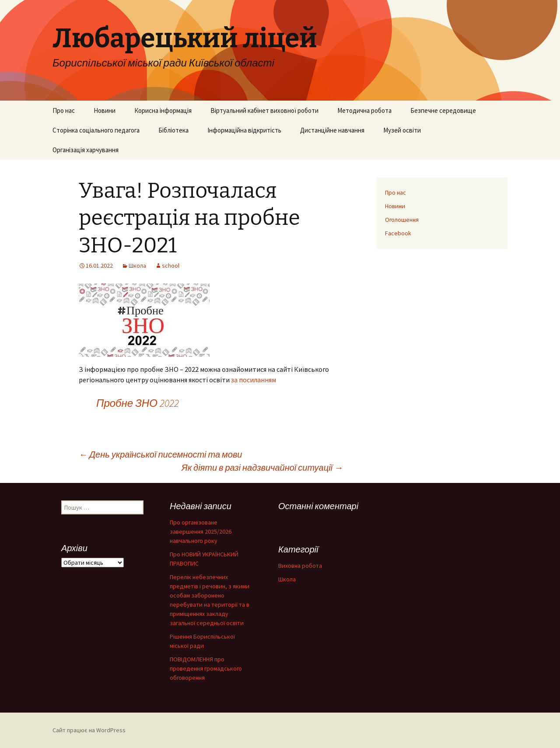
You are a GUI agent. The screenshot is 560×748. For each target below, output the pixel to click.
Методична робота (364, 110)
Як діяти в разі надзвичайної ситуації (262, 467)
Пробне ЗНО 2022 (138, 403)
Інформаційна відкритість (244, 130)
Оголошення (402, 220)
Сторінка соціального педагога (96, 130)
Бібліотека (173, 130)
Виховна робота (300, 566)
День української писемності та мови (160, 454)
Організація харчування (86, 150)
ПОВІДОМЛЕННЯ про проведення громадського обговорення (206, 668)
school (171, 266)
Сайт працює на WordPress (89, 730)
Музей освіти (402, 130)
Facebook (398, 233)
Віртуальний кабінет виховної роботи (264, 110)
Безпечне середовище (443, 110)
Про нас (64, 110)
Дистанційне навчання (332, 130)
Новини (105, 110)
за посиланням (254, 380)
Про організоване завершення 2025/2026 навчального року (201, 531)
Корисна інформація (163, 110)
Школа (137, 266)
